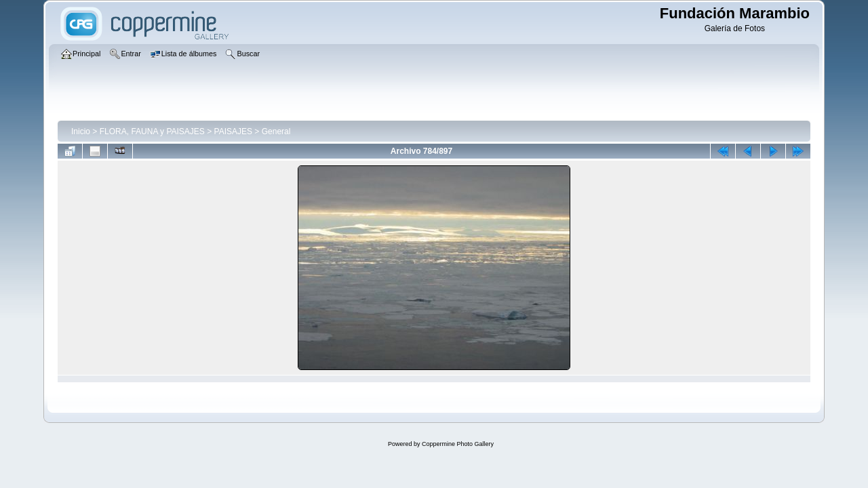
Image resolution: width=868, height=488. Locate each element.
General (276, 131)
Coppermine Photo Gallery (458, 444)
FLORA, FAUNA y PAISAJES (152, 131)
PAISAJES (233, 131)
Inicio (81, 131)
